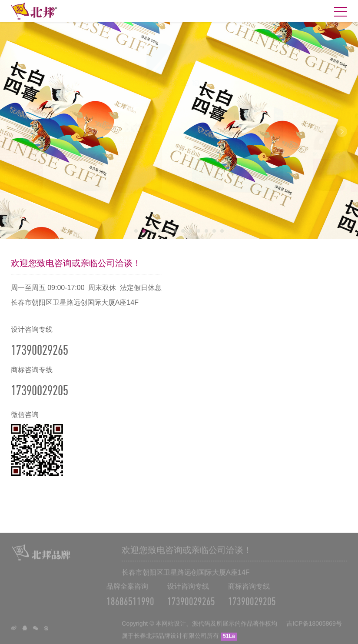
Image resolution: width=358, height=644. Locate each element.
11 (214, 231)
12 (222, 231)
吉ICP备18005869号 (314, 627)
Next (342, 132)
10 (206, 231)
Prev (16, 132)
